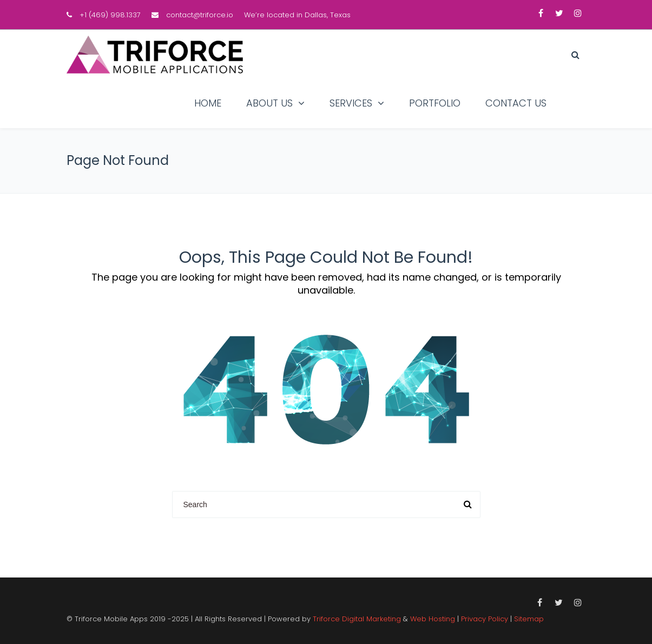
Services (351, 103)
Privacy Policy (485, 619)
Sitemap (529, 619)
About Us (269, 103)
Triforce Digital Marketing (357, 619)
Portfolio (435, 103)
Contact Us (516, 103)
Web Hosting (433, 619)
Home (208, 103)
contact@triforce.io (200, 15)
